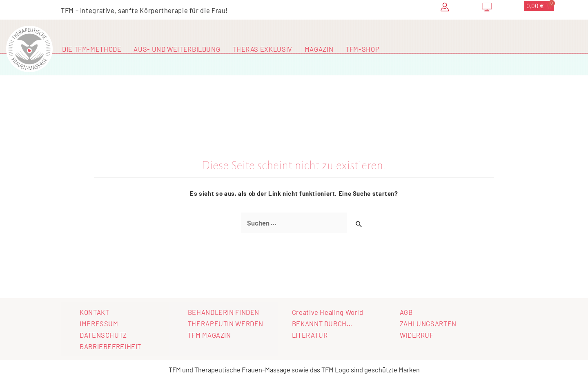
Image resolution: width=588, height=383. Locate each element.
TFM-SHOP (362, 49)
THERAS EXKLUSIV (262, 49)
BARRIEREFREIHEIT (110, 346)
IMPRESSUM (99, 323)
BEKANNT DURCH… (322, 323)
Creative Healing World (328, 312)
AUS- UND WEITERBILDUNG (177, 49)
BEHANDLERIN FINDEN (224, 312)
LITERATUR (310, 335)
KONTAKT (94, 312)
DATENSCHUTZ (103, 335)
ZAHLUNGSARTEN (428, 323)
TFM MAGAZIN (209, 335)
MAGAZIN (319, 49)
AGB (406, 312)
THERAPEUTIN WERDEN (226, 323)
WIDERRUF (417, 335)
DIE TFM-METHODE (92, 49)
